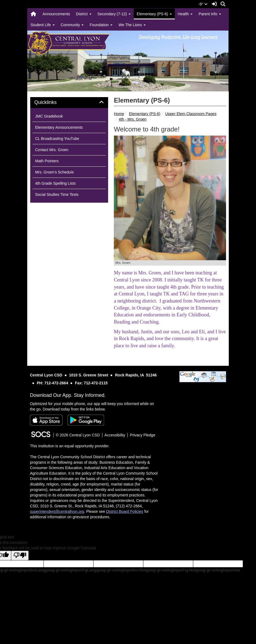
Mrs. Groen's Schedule (54, 172)
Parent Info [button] (210, 14)
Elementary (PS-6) (144, 114)
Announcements (56, 14)
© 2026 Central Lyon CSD (78, 435)
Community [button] (72, 25)
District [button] (84, 14)
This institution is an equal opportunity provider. (70, 446)
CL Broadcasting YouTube (57, 139)
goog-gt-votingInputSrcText (121, 570)
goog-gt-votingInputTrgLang (71, 570)
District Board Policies (125, 511)
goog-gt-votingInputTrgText (171, 570)
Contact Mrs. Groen (52, 150)
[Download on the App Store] (46, 420)
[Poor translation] (20, 555)
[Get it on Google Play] (86, 420)
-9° (203, 4)
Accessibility (115, 435)
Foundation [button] (101, 25)
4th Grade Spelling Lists (55, 183)
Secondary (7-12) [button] (114, 14)
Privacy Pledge (143, 435)
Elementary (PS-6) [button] (154, 14)
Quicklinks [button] (52, 102)
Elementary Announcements (59, 127)
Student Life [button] (43, 25)
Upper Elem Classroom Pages (191, 114)
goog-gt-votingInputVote (218, 570)
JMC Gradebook (49, 116)
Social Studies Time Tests (57, 194)
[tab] (69, 103)
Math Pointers (47, 161)
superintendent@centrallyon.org (57, 511)
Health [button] (185, 14)
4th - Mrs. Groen (133, 119)
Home (119, 114)
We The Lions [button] (132, 25)
